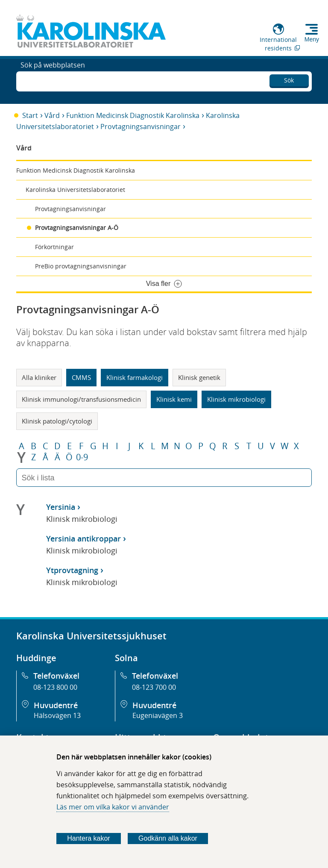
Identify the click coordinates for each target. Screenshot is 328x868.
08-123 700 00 (154, 687)
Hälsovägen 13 (57, 715)
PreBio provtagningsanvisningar (81, 266)
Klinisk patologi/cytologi (57, 421)
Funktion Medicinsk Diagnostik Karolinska (133, 115)
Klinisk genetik (199, 377)
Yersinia (61, 507)
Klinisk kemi (174, 399)
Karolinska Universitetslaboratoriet (75, 190)
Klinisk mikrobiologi (236, 399)
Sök (289, 79)
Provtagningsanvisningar (141, 127)
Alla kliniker (39, 377)
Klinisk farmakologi (135, 377)
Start (30, 115)
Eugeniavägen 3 (158, 715)
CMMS (81, 377)
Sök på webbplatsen (53, 80)
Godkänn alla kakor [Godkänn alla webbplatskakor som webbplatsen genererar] (168, 838)
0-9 (82, 457)
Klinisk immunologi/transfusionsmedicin (81, 399)
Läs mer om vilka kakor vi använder (113, 807)
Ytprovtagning (72, 570)
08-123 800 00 (55, 687)
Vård (52, 115)
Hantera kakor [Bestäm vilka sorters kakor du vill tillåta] (89, 838)
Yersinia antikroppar (83, 538)
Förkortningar (54, 247)
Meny (312, 39)
